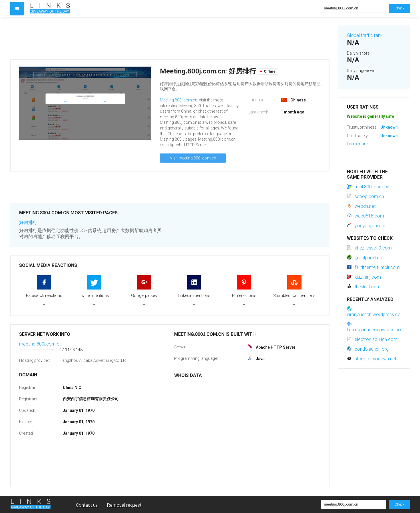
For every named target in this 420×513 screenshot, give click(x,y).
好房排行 (28, 222)
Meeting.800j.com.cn (179, 100)
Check (399, 8)
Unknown (389, 127)
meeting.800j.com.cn (40, 344)
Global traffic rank (365, 35)
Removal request (124, 505)
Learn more (357, 144)
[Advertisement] (170, 38)
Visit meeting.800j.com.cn (193, 158)
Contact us (87, 505)
